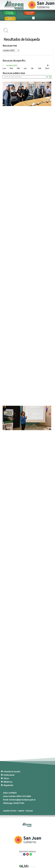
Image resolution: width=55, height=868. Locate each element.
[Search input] (25, 77)
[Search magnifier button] (50, 77)
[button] (33, 18)
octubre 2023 (12, 65)
